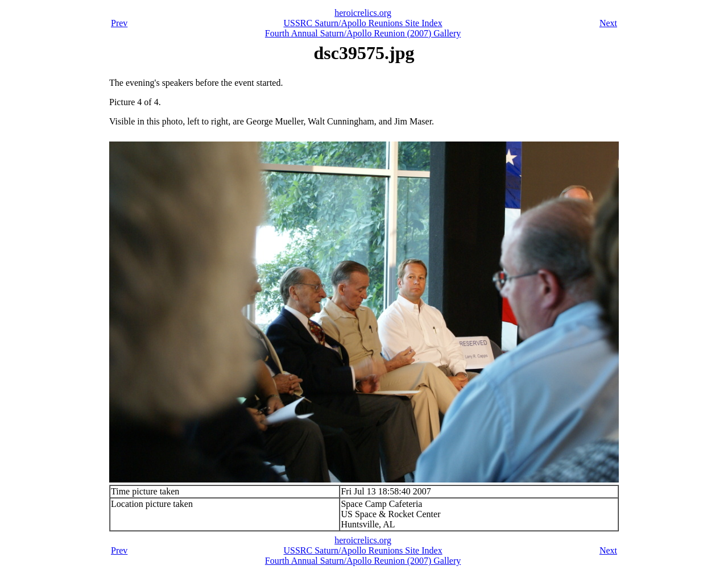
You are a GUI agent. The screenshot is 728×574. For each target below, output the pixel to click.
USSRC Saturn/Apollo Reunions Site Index (363, 23)
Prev (119, 23)
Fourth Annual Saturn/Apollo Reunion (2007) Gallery (363, 33)
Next (608, 23)
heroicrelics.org (363, 13)
